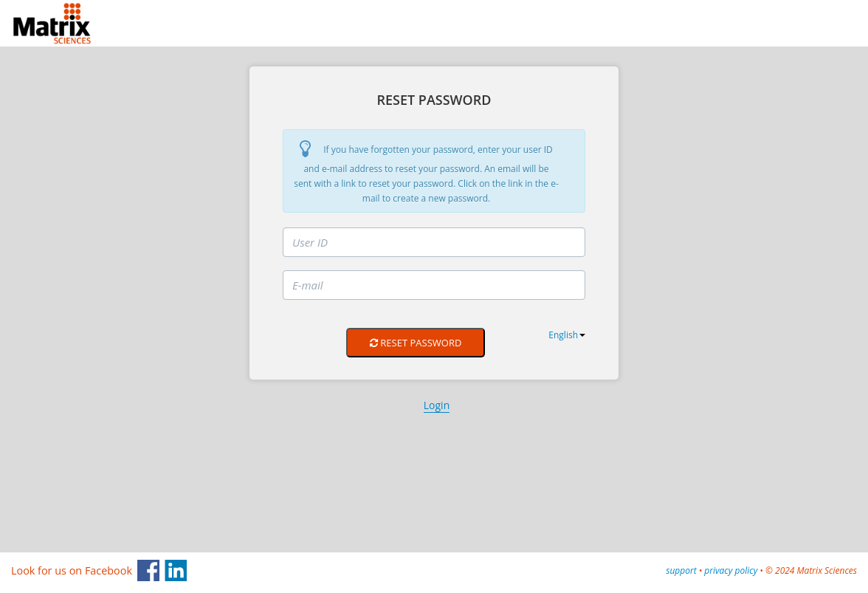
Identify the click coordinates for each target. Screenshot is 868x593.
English (567, 335)
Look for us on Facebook (72, 570)
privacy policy (731, 570)
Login (437, 405)
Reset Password (416, 343)
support (681, 570)
